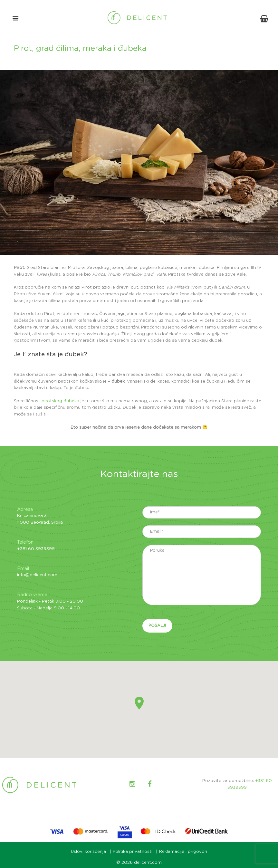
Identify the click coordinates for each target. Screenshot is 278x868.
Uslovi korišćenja (88, 852)
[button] (139, 704)
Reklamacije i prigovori (183, 852)
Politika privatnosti (133, 852)
